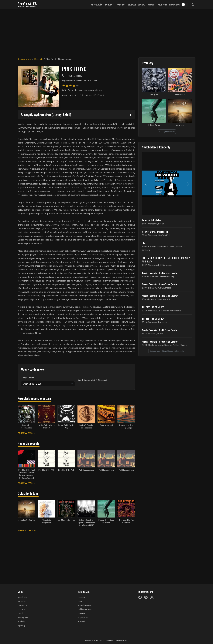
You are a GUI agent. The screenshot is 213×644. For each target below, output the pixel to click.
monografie (23, 617)
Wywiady (152, 5)
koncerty (22, 601)
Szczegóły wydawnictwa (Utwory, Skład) (46, 114)
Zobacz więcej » (26, 530)
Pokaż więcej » (26, 433)
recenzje (21, 609)
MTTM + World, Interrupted (155, 232)
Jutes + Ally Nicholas (151, 220)
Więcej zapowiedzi (167, 132)
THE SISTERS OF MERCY (153, 307)
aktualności (23, 597)
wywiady (21, 625)
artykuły (21, 621)
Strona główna (24, 59)
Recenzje (132, 5)
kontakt (81, 621)
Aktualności (97, 5)
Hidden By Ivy (154, 125)
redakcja (82, 597)
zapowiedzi (23, 605)
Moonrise (180, 125)
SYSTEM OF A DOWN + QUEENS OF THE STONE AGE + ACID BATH (166, 260)
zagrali (21, 613)
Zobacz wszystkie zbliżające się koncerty (167, 351)
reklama (81, 613)
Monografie (175, 5)
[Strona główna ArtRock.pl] (28, 5)
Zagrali (142, 5)
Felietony (162, 5)
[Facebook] (140, 597)
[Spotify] (146, 597)
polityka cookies (85, 609)
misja (80, 601)
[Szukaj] (193, 5)
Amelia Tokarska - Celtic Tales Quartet (160, 273)
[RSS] (152, 597)
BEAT (144, 243)
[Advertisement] (107, 32)
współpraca (83, 617)
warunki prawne (85, 605)
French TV (180, 94)
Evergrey (154, 94)
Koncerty (110, 5)
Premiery (121, 5)
